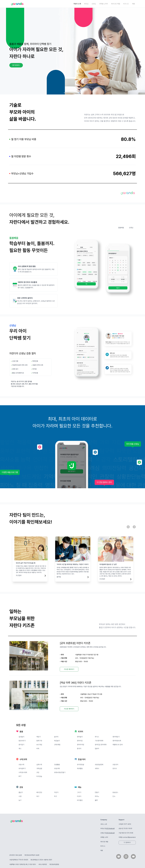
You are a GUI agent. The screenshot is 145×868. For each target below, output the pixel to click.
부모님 (86, 4)
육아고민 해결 (116, 4)
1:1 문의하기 (127, 842)
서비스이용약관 (43, 864)
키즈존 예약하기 (69, 669)
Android (112, 828)
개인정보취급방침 (54, 864)
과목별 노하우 (104, 4)
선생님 (94, 4)
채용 (134, 4)
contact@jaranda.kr (129, 837)
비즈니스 (126, 4)
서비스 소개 (104, 824)
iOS (108, 828)
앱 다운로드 (16, 65)
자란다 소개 (77, 4)
